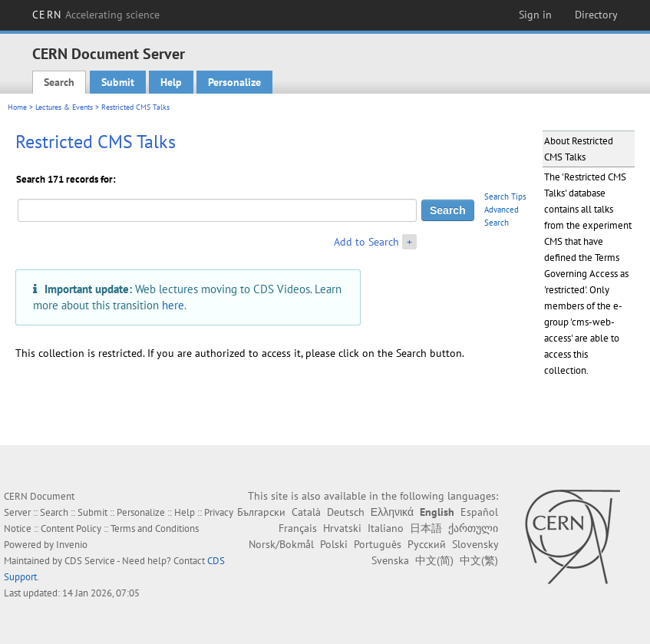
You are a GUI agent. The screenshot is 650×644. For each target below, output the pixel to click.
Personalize (234, 82)
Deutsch (346, 512)
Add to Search (366, 242)
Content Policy (71, 528)
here (173, 305)
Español (479, 512)
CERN (96, 15)
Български (261, 512)
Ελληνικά (392, 512)
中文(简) (434, 560)
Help (171, 82)
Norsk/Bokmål (281, 544)
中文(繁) (479, 560)
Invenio (72, 545)
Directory (596, 15)
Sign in (535, 15)
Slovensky (475, 544)
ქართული (473, 528)
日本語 (426, 528)
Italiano (386, 528)
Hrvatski (342, 528)
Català (306, 512)
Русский (427, 544)
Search (59, 82)
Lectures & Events (64, 107)
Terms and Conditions (155, 528)
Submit (118, 82)
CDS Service (90, 561)
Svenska (390, 560)
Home (17, 107)
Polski (334, 544)
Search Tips (505, 197)
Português (378, 544)
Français (298, 528)
